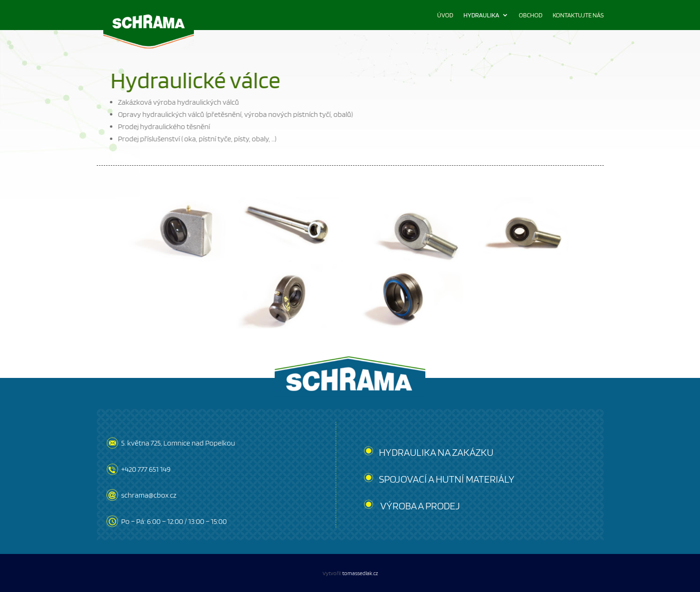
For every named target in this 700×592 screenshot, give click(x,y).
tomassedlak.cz (360, 573)
